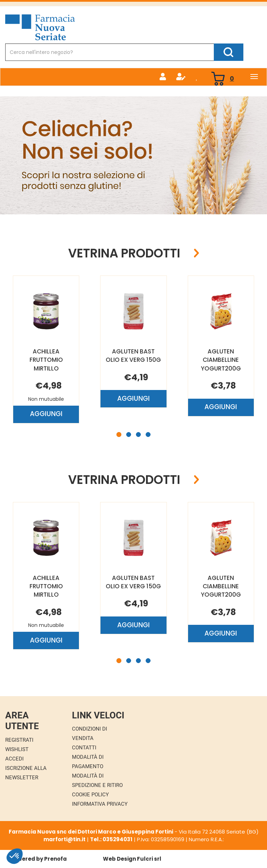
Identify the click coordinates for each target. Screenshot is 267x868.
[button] (119, 435)
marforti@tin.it (64, 839)
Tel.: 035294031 (111, 839)
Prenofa (55, 859)
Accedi (14, 759)
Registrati (19, 740)
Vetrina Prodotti (124, 253)
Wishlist (17, 749)
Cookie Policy (90, 795)
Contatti (84, 748)
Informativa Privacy (100, 804)
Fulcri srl (149, 859)
